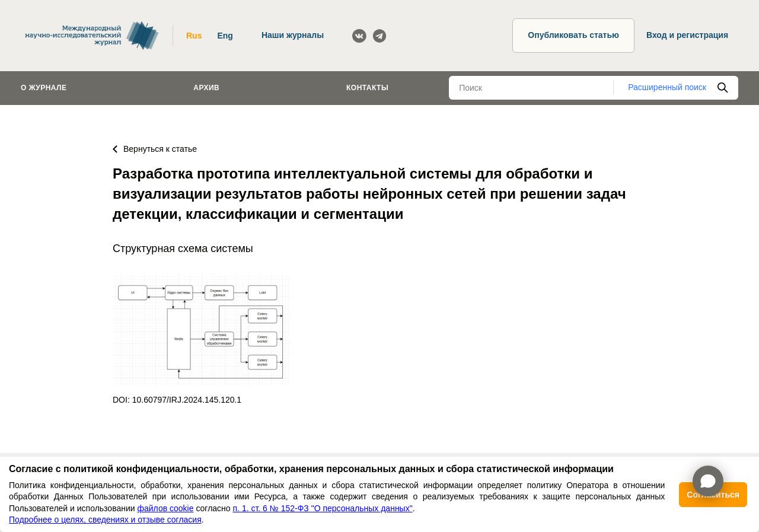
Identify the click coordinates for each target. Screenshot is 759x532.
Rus (194, 36)
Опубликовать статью (573, 35)
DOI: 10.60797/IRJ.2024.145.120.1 (177, 400)
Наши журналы (293, 35)
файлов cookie (165, 508)
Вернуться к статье (155, 149)
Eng (225, 36)
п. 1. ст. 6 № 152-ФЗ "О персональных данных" (323, 508)
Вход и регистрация (687, 35)
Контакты (367, 88)
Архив (206, 88)
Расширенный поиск (667, 87)
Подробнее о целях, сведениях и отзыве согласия (105, 520)
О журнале (44, 88)
